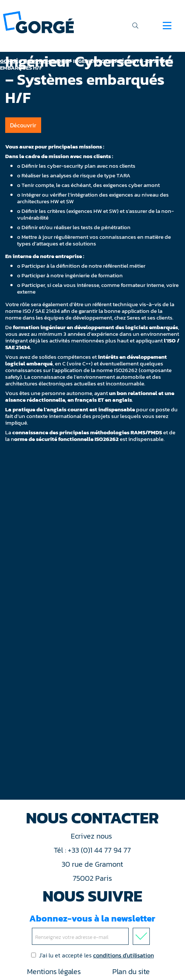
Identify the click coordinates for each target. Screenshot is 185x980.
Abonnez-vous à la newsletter (92, 928)
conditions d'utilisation (123, 955)
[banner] (38, 22)
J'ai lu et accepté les (92, 955)
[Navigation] (167, 26)
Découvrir (23, 125)
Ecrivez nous (92, 836)
